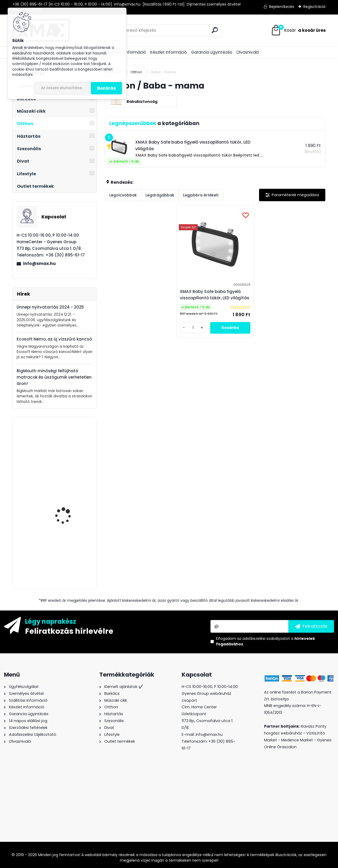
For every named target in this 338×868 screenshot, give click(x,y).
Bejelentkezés (282, 7)
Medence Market (297, 740)
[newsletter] (311, 626)
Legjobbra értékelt (201, 195)
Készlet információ (169, 52)
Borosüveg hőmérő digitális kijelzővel (65, 552)
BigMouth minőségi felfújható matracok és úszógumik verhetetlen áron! (54, 377)
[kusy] (195, 338)
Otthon (136, 72)
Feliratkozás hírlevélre (69, 631)
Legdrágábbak (160, 195)
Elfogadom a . (266, 641)
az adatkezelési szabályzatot (264, 639)
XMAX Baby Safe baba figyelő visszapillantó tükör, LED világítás (215, 298)
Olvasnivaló (248, 52)
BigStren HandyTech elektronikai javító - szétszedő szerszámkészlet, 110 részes (66, 504)
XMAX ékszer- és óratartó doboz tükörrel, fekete (70, 447)
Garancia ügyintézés (212, 52)
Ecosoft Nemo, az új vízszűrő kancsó (54, 339)
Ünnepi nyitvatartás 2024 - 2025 (50, 307)
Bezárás (106, 88)
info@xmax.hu (39, 263)
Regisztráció (314, 7)
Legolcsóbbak (123, 195)
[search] (215, 30)
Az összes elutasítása (62, 88)
